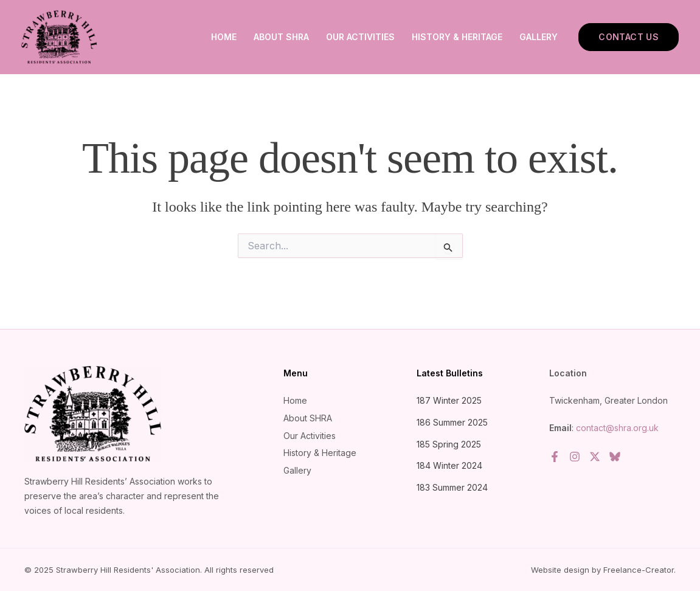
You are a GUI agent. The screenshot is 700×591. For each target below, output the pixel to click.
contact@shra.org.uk (617, 428)
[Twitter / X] (595, 457)
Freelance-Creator (639, 570)
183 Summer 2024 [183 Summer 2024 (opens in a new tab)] (452, 487)
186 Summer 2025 (452, 422)
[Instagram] (575, 457)
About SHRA (281, 37)
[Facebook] (555, 457)
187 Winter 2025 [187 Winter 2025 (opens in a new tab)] (449, 400)
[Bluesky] (615, 457)
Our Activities (360, 37)
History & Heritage (457, 37)
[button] (629, 37)
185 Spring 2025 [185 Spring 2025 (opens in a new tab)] (449, 444)
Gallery (539, 37)
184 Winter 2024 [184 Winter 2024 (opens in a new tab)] (449, 465)
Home (224, 37)
